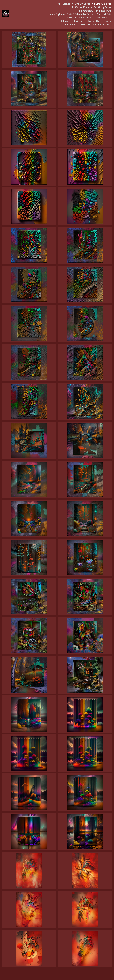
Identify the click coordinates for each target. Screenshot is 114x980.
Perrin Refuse (72, 25)
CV (110, 18)
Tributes (89, 21)
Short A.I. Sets (104, 14)
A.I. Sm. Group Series (101, 7)
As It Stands (64, 4)
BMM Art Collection (91, 25)
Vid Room (102, 18)
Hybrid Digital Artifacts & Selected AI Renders (72, 14)
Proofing (107, 25)
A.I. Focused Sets (80, 7)
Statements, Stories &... (72, 21)
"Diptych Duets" (103, 21)
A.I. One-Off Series (81, 4)
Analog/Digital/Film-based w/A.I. (94, 11)
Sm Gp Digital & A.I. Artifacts (81, 18)
